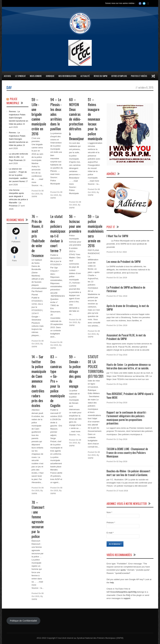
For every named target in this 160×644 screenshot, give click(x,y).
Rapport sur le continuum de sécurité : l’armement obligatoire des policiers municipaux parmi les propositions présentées (127, 418)
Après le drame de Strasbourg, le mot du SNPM (128, 308)
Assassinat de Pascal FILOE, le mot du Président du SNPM (126, 337)
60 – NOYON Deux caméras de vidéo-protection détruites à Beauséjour (77, 119)
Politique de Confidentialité (23, 621)
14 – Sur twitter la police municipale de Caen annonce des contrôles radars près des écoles (39, 381)
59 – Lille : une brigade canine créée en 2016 (39, 116)
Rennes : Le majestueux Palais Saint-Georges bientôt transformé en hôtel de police (19, 118)
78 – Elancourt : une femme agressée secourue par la (38, 519)
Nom (109, 512)
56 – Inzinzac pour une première (75, 224)
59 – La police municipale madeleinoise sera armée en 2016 (96, 231)
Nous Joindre (36, 76)
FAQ (128, 595)
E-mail (110, 533)
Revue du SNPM (100, 76)
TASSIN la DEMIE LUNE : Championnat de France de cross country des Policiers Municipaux (127, 453)
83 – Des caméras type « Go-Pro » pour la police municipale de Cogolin (58, 381)
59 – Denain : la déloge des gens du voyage (75, 371)
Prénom (111, 523)
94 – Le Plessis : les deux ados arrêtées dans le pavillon (56, 114)
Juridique (50, 76)
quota (123, 570)
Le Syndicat (20, 76)
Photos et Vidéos (139, 76)
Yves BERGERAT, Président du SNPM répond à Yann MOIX (130, 396)
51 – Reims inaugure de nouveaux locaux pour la (95, 119)
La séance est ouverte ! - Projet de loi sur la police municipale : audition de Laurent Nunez (18, 175)
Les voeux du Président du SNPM (124, 262)
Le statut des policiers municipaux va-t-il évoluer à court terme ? (58, 233)
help (112, 583)
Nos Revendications (67, 76)
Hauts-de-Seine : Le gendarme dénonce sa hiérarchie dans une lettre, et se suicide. (129, 366)
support (127, 598)
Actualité (85, 76)
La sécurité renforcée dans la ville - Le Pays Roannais (18, 157)
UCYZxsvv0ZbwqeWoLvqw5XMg (121, 592)
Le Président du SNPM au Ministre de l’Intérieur (126, 289)
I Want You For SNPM (117, 236)
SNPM (34, 197)
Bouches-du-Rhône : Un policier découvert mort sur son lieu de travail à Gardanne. (128, 473)
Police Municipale (13, 101)
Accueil (7, 76)
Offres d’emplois (119, 76)
